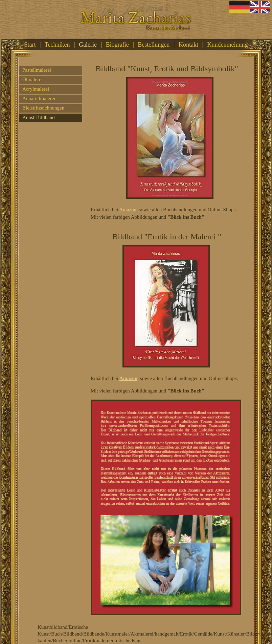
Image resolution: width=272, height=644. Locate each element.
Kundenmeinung (228, 45)
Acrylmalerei (36, 89)
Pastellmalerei (37, 70)
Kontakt (188, 45)
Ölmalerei (32, 79)
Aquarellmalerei (39, 98)
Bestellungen (154, 45)
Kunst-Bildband (39, 117)
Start (30, 45)
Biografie (117, 45)
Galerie (88, 45)
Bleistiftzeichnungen (43, 108)
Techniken (57, 45)
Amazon (128, 210)
